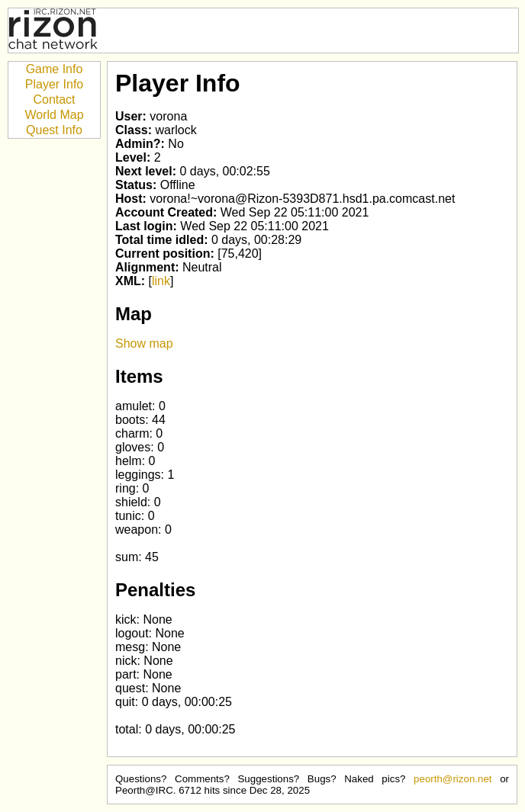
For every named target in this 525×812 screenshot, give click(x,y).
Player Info (54, 84)
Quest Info (54, 130)
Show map (144, 343)
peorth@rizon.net (453, 779)
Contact (54, 99)
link (161, 281)
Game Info (55, 69)
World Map (54, 115)
